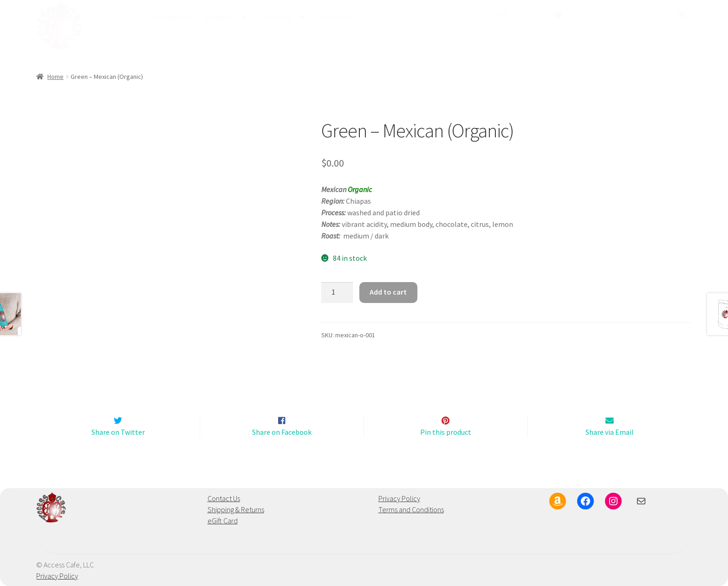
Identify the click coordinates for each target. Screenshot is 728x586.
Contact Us (224, 499)
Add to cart (388, 292)
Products (220, 17)
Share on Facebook (282, 432)
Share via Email (610, 432)
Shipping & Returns (236, 510)
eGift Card (335, 17)
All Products (170, 17)
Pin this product (446, 432)
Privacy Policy (399, 499)
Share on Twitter (118, 432)
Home (55, 77)
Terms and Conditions (411, 510)
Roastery (277, 17)
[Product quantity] (337, 293)
